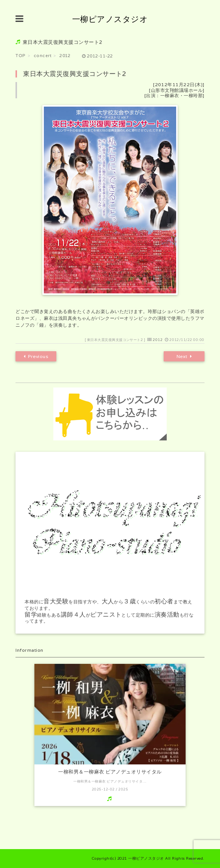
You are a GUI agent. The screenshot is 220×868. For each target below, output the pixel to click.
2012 (158, 340)
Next (184, 356)
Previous (36, 356)
